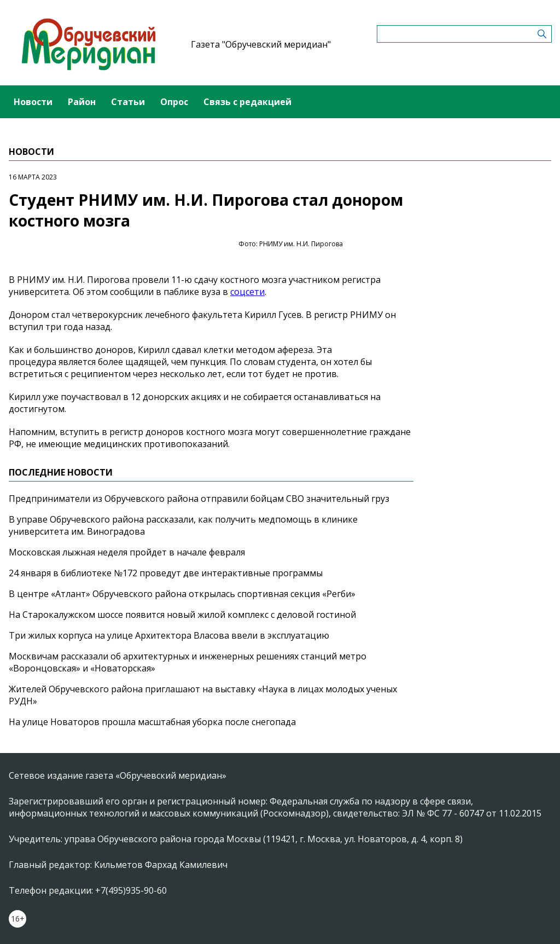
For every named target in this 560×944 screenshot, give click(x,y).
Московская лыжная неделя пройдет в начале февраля (127, 552)
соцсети (247, 292)
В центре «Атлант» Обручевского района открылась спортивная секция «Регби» (182, 594)
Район (82, 102)
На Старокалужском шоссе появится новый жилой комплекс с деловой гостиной (182, 615)
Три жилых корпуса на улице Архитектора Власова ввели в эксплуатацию (169, 635)
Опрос (174, 102)
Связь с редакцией (247, 102)
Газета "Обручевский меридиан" (261, 44)
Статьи (128, 102)
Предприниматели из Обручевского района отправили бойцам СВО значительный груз (199, 499)
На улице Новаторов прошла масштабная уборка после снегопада (152, 722)
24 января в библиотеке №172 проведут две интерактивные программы (166, 573)
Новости (33, 102)
